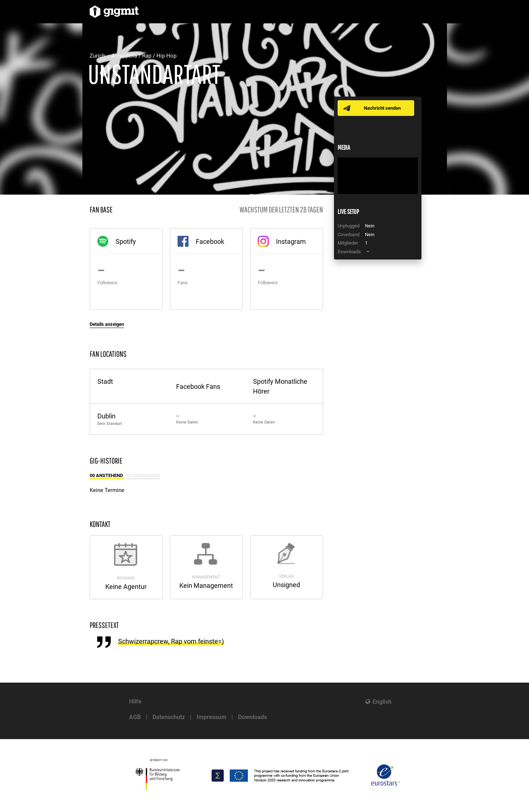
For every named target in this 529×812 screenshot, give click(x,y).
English (382, 702)
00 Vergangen (143, 475)
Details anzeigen (107, 324)
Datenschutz (169, 717)
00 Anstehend (107, 475)
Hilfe (135, 701)
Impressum (211, 717)
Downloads (252, 717)
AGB (135, 717)
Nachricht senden (382, 108)
